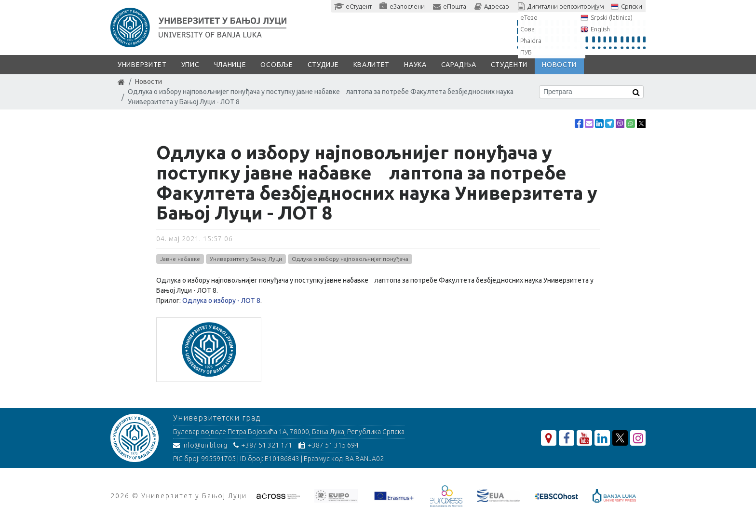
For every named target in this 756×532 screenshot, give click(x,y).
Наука (415, 65)
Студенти (509, 65)
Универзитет (142, 65)
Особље (277, 65)
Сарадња (459, 65)
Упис (190, 65)
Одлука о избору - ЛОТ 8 (221, 300)
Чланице (230, 65)
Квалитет (372, 65)
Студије (323, 65)
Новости (559, 65)
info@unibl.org (200, 445)
